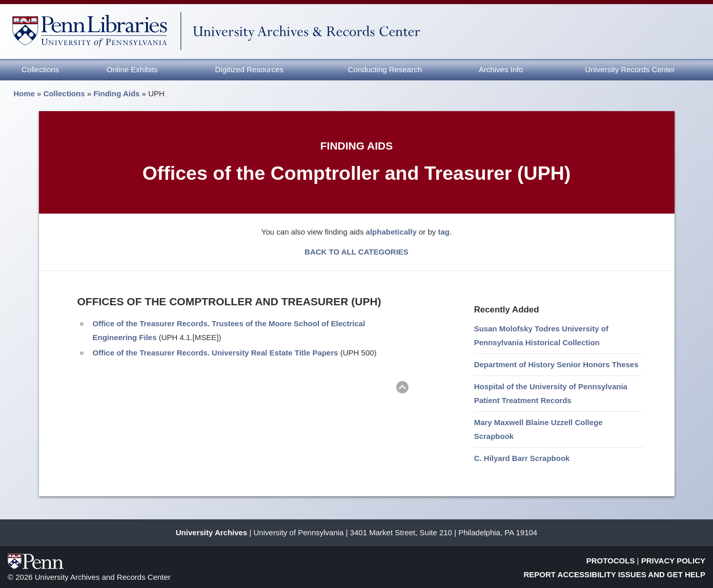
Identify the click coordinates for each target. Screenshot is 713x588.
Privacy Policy (673, 561)
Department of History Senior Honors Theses (556, 364)
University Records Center (630, 69)
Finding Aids (116, 93)
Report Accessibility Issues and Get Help (615, 574)
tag (444, 232)
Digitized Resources (249, 69)
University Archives (212, 532)
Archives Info (501, 69)
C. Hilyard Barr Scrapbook (522, 458)
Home (24, 93)
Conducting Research (385, 69)
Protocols (611, 561)
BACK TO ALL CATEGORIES (356, 252)
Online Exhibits (132, 69)
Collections (40, 69)
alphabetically (391, 232)
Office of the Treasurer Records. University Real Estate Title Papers (216, 353)
